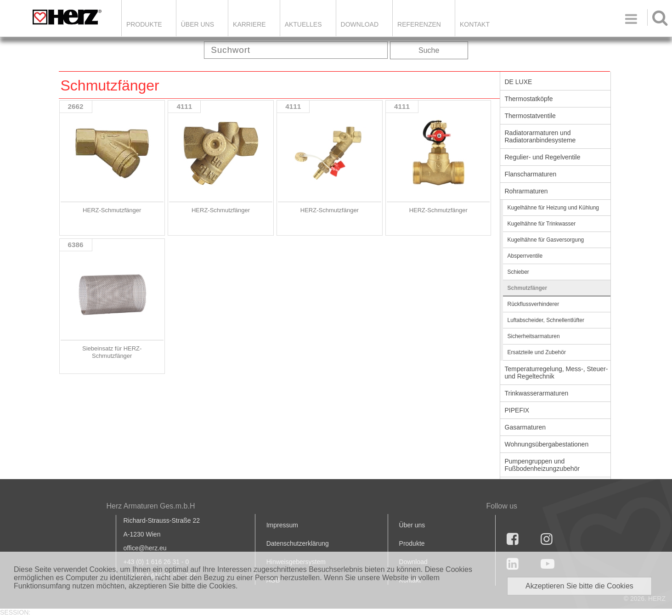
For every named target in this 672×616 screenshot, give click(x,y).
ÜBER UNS (198, 24)
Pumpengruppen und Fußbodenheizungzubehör (542, 465)
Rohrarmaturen (526, 191)
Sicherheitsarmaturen (534, 336)
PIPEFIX (517, 410)
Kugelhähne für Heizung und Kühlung (553, 208)
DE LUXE (519, 82)
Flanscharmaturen (531, 174)
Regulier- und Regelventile (543, 157)
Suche (429, 50)
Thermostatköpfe (529, 99)
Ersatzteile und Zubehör (537, 352)
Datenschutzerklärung (298, 543)
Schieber (518, 272)
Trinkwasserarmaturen (537, 393)
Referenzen (419, 24)
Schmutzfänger (528, 288)
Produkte (144, 24)
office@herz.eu (145, 548)
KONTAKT (475, 24)
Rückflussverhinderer (534, 304)
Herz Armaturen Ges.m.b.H (151, 506)
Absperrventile (525, 256)
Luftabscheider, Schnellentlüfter (546, 320)
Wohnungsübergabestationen (547, 444)
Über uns (412, 525)
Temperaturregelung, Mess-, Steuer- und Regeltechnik (556, 373)
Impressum (282, 525)
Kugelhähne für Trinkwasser (542, 224)
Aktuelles (303, 24)
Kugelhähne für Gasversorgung (546, 240)
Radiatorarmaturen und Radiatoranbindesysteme (540, 136)
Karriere (249, 24)
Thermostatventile (530, 116)
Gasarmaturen (525, 427)
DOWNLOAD (360, 24)
